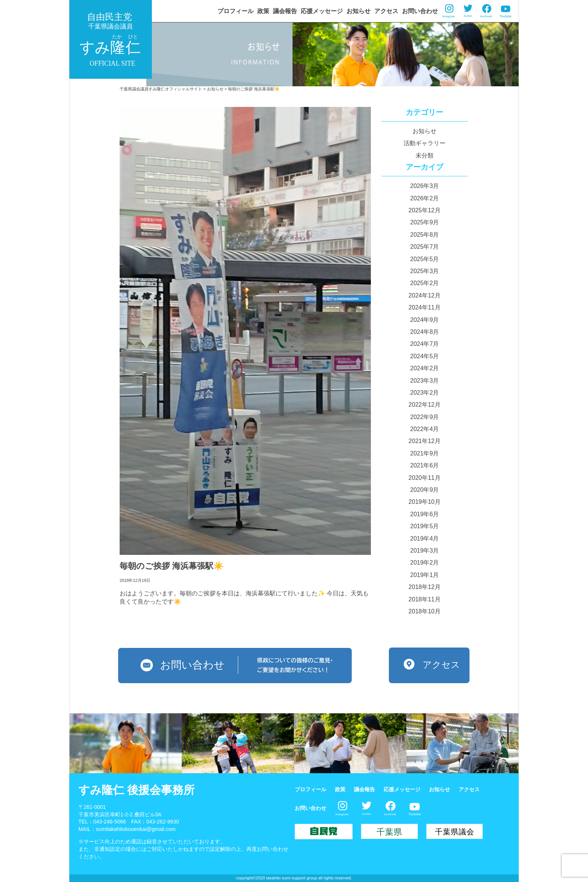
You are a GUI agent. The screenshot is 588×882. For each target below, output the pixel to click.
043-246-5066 (110, 822)
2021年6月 (425, 465)
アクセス (386, 11)
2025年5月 (425, 259)
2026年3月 (425, 186)
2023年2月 (425, 393)
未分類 (424, 156)
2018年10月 (424, 611)
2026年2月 (425, 198)
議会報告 (285, 11)
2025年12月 (424, 210)
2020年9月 (425, 490)
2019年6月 (425, 514)
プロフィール (235, 11)
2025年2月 (425, 283)
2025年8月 (425, 235)
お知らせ (358, 11)
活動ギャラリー (424, 143)
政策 (263, 11)
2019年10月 (424, 502)
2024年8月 (425, 332)
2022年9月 (425, 417)
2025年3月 (425, 271)
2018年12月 (424, 587)
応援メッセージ (322, 11)
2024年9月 (425, 320)
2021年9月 (425, 453)
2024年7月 (425, 344)
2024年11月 (424, 307)
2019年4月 (425, 539)
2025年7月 (425, 247)
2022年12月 (424, 405)
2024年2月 (425, 368)
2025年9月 (425, 222)
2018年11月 (424, 599)
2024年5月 (425, 356)
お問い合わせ (420, 11)
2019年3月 (425, 551)
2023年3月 (425, 381)
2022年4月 (425, 429)
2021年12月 (424, 441)
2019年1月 (425, 575)
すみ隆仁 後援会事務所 (136, 790)
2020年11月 (424, 478)
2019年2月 (425, 563)
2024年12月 (424, 295)
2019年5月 (425, 526)
